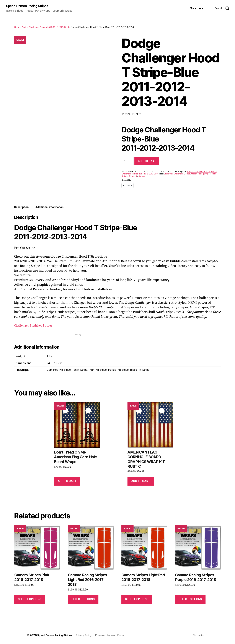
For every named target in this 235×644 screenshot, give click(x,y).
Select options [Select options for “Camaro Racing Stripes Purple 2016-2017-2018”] (190, 599)
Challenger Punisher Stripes (35, 326)
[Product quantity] (128, 161)
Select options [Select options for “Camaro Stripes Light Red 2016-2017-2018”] (137, 599)
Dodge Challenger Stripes (199, 172)
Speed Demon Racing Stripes (30, 6)
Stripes (142, 176)
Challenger (178, 174)
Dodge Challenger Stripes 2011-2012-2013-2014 (47, 27)
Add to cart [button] (67, 481)
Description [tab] (21, 207)
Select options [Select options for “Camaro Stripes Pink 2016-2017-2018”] (30, 599)
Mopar (194, 174)
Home (17, 27)
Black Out (168, 174)
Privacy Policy (88, 635)
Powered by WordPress (114, 635)
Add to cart (147, 161)
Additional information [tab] (49, 207)
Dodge (187, 174)
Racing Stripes (204, 174)
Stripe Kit (133, 176)
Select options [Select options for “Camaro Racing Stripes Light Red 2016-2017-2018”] (83, 599)
